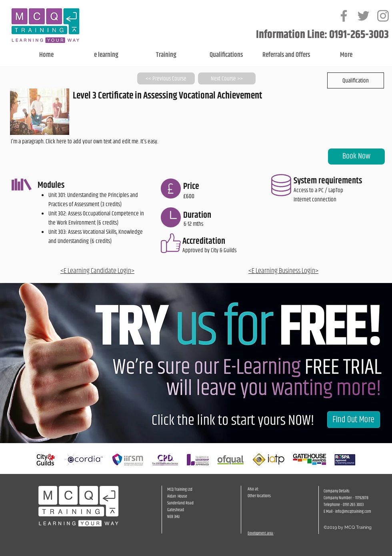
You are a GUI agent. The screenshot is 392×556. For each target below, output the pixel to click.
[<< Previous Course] (166, 78)
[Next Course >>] (227, 78)
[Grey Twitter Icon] (363, 16)
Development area (261, 533)
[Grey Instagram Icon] (383, 16)
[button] (356, 80)
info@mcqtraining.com (353, 511)
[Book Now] (356, 157)
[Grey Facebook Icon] (344, 16)
